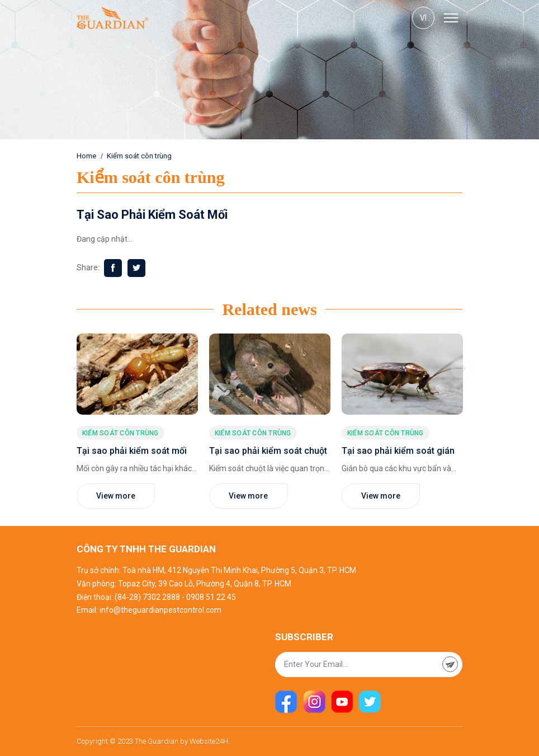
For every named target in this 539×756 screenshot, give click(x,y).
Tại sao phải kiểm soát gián (398, 451)
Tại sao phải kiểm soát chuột (268, 451)
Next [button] (461, 368)
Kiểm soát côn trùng (139, 156)
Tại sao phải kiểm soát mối (132, 451)
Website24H (209, 741)
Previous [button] (78, 368)
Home (86, 156)
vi (423, 18)
